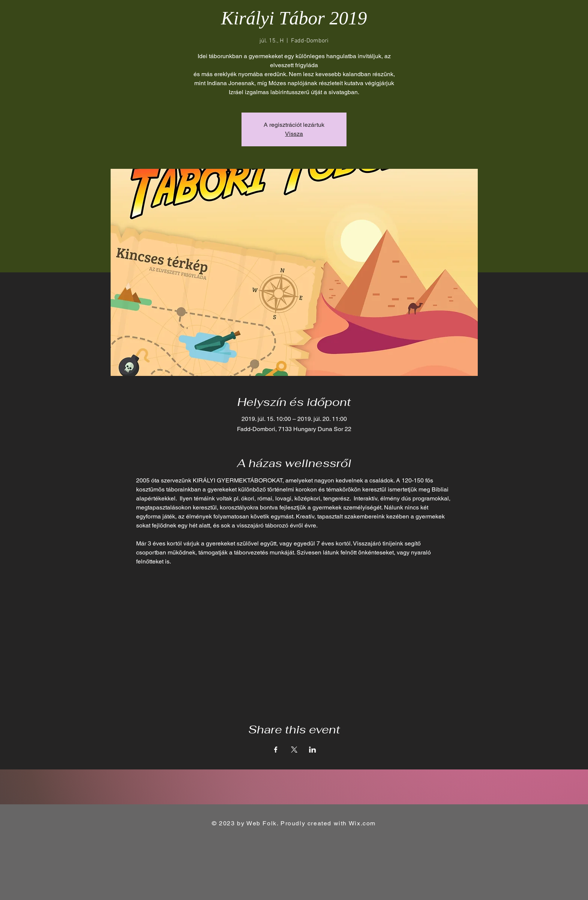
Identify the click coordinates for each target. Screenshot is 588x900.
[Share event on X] (294, 750)
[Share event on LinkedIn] (313, 750)
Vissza (294, 134)
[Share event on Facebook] (276, 750)
